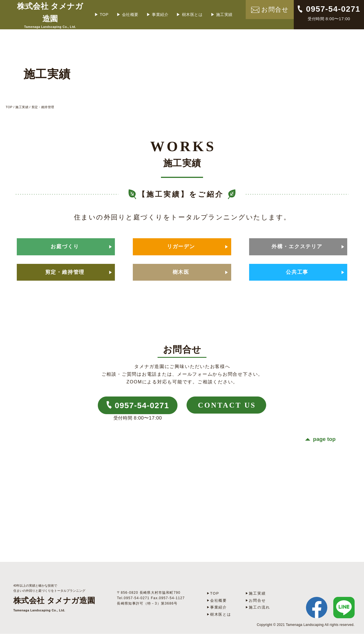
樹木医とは (199, 12)
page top (324, 447)
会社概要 (138, 12)
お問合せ (257, 608)
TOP (112, 12)
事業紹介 (167, 12)
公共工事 (297, 277)
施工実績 (231, 12)
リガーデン (181, 246)
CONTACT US (233, 413)
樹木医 (181, 277)
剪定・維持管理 (64, 277)
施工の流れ (259, 615)
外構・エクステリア (297, 246)
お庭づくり (65, 246)
